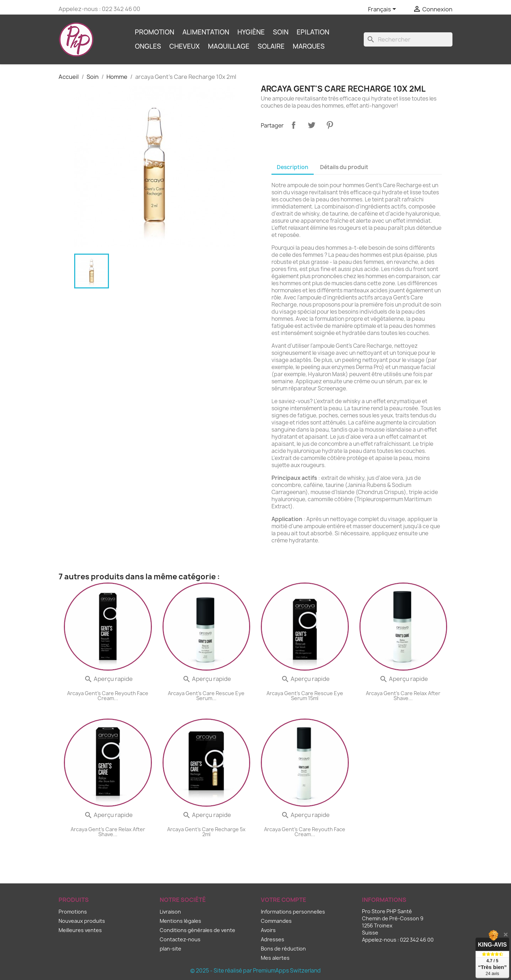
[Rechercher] (408, 39)
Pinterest (330, 125)
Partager (293, 125)
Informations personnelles (293, 912)
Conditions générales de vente (197, 930)
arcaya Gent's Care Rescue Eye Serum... (206, 696)
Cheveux (185, 46)
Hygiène (251, 32)
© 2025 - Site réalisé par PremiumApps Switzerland (255, 971)
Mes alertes (275, 958)
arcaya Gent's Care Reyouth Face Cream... (108, 696)
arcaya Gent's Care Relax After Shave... (403, 696)
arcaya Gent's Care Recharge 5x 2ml (206, 832)
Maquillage (229, 46)
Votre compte (284, 900)
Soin (281, 32)
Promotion (155, 32)
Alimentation (206, 32)
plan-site (171, 949)
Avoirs (268, 930)
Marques (309, 46)
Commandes (276, 921)
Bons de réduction (283, 949)
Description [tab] (293, 167)
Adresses (273, 939)
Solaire (271, 46)
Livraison (170, 912)
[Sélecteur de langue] (383, 10)
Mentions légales (180, 921)
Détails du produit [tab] (344, 167)
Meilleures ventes (80, 930)
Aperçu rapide (108, 679)
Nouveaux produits (82, 921)
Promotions (73, 912)
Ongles (148, 46)
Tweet (312, 125)
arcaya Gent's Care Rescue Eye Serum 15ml (305, 696)
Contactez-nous (180, 939)
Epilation (313, 32)
